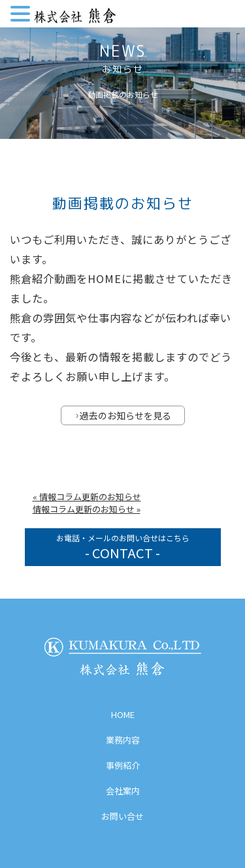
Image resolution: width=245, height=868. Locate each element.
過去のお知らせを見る (123, 415)
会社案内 (123, 791)
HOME (123, 714)
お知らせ (123, 69)
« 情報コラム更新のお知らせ (87, 497)
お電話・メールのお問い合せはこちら (123, 547)
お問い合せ (122, 816)
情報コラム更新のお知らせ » (87, 509)
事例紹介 (123, 765)
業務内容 (123, 740)
